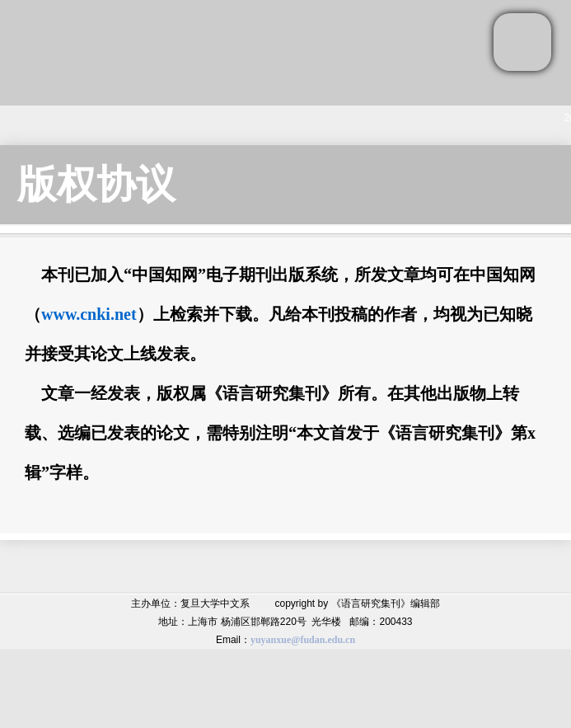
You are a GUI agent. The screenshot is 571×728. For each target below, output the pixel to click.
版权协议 (96, 184)
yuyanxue (271, 640)
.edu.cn (340, 640)
